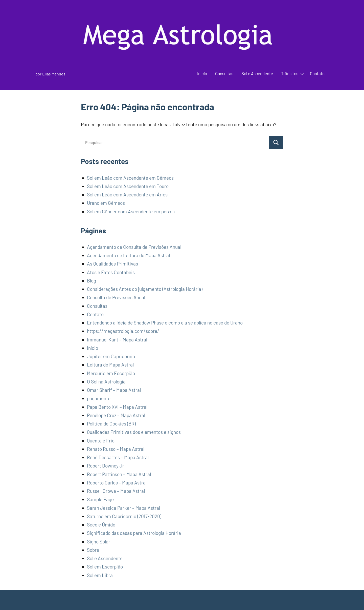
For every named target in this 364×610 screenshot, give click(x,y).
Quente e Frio (101, 441)
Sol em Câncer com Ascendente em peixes (131, 211)
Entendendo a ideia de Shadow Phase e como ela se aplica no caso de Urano (165, 323)
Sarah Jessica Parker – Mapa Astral (123, 508)
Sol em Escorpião (105, 567)
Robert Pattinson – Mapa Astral (119, 474)
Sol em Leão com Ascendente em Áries (127, 195)
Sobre (93, 550)
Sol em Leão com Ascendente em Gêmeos (130, 178)
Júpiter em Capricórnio (111, 356)
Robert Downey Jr (106, 466)
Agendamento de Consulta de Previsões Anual (134, 247)
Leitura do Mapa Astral (110, 365)
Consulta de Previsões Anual (116, 297)
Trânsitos (291, 73)
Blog (92, 281)
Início (202, 73)
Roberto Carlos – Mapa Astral (117, 483)
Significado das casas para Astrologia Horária (134, 533)
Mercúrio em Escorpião (111, 373)
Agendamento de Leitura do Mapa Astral (128, 255)
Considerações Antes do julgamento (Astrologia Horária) (145, 289)
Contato (317, 73)
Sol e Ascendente (257, 73)
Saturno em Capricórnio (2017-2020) (124, 516)
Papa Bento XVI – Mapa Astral (117, 407)
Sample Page (100, 499)
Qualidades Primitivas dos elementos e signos (134, 432)
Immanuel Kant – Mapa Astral (117, 340)
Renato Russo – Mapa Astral (116, 449)
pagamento (99, 398)
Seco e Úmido (101, 525)
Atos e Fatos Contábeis (111, 272)
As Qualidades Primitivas (112, 264)
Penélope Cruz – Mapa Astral (116, 415)
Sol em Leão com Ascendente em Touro (128, 186)
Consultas (224, 73)
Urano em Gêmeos (106, 203)
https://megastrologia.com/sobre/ (123, 331)
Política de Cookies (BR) (111, 424)
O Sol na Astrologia (106, 382)
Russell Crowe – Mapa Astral (116, 491)
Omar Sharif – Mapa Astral (114, 390)
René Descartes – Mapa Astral (118, 457)
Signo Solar (99, 542)
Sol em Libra (100, 575)
